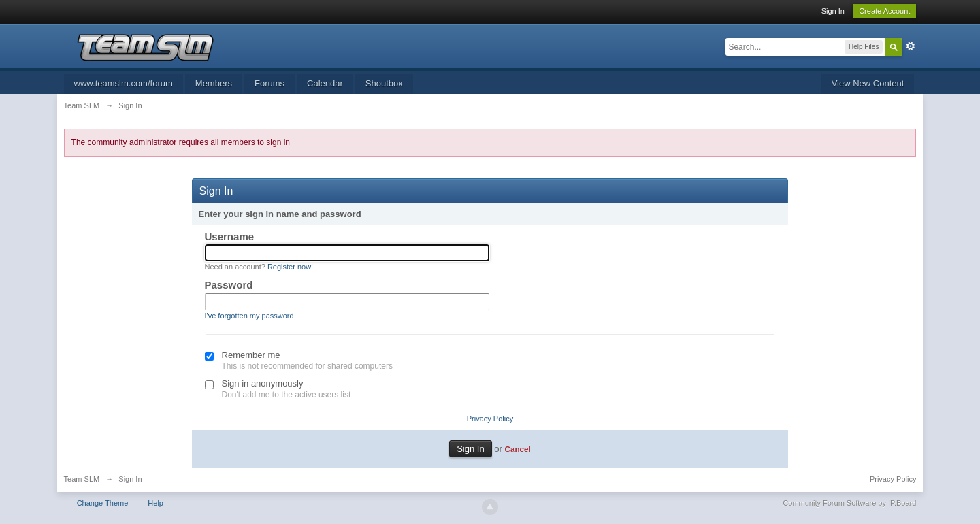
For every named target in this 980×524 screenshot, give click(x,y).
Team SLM (82, 479)
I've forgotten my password (249, 316)
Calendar (325, 83)
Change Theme (103, 503)
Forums (269, 83)
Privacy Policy (490, 419)
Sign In (833, 11)
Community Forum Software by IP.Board (849, 503)
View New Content (868, 83)
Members (214, 83)
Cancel (517, 449)
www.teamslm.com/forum (124, 83)
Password (229, 285)
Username (230, 236)
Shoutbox (384, 83)
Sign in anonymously (263, 383)
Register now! (290, 267)
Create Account (884, 11)
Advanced (911, 46)
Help (156, 503)
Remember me (251, 355)
